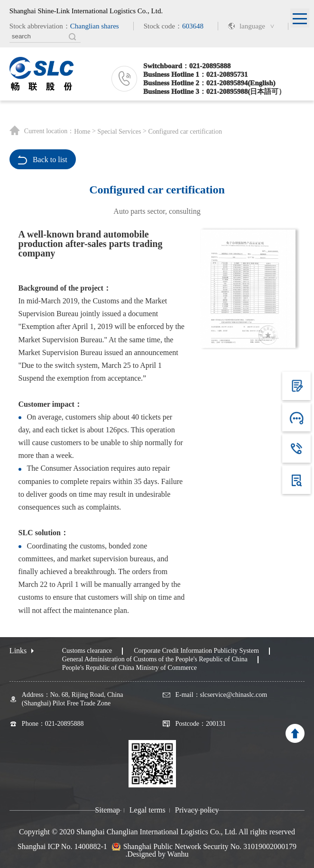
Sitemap (107, 810)
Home (82, 132)
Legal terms (148, 810)
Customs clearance (87, 651)
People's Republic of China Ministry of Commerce (129, 668)
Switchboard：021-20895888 (187, 66)
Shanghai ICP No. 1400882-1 (62, 846)
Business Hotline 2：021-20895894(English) (209, 83)
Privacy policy (197, 810)
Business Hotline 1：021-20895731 (195, 74)
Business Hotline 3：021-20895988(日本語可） (214, 91)
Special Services (119, 132)
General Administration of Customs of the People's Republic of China (155, 659)
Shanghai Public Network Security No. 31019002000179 (210, 847)
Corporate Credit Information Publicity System (196, 651)
